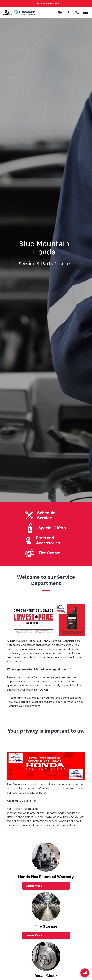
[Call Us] (77, 12)
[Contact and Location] (68, 12)
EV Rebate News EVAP (46, 3)
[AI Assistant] (85, 973)
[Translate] (59, 12)
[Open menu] (85, 12)
